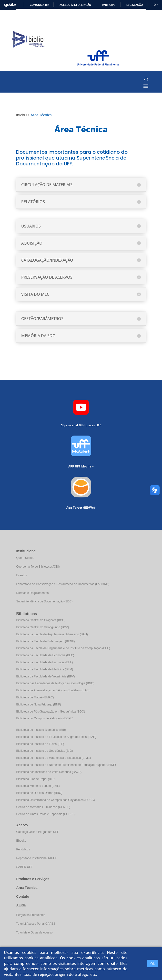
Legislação (135, 5)
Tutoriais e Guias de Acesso (34, 932)
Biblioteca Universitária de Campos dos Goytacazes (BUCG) (55, 800)
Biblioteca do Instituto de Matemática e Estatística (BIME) (53, 758)
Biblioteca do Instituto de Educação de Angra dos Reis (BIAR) (56, 737)
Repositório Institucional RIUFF (36, 858)
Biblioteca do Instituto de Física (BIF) (40, 744)
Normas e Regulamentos (32, 593)
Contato (23, 896)
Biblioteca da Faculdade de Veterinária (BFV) (45, 676)
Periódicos (23, 849)
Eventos (21, 575)
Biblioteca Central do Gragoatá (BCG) (41, 620)
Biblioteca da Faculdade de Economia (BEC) (45, 655)
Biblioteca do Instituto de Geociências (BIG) (44, 751)
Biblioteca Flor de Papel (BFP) (36, 779)
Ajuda (21, 905)
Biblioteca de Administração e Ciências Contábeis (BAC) (53, 690)
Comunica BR (39, 5)
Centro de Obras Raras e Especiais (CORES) (46, 814)
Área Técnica (27, 888)
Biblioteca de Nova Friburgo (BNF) (38, 704)
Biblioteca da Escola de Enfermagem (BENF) (45, 641)
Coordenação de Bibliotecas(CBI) (38, 567)
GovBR (10, 5)
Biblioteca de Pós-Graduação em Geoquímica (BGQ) (51, 712)
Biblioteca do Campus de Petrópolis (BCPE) (45, 718)
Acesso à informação (75, 5)
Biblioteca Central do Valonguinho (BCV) (42, 627)
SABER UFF (24, 867)
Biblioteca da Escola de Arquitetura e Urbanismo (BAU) (52, 634)
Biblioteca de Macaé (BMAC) (35, 697)
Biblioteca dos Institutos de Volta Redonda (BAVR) (49, 772)
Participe (109, 5)
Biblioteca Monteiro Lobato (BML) (38, 786)
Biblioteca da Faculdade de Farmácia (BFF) (44, 662)
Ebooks (21, 841)
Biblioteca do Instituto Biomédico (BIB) (41, 730)
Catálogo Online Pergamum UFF (37, 832)
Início (20, 115)
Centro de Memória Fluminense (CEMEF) (43, 807)
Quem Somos (25, 558)
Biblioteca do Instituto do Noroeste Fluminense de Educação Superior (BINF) (66, 765)
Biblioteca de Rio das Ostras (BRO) (39, 793)
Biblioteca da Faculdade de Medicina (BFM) (45, 669)
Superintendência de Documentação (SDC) (44, 601)
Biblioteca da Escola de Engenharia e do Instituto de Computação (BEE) (63, 648)
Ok (152, 964)
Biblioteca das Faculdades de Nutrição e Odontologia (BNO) (55, 683)
